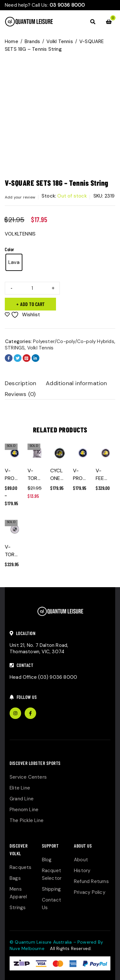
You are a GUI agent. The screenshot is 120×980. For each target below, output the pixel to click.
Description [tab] (20, 383)
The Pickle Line (27, 820)
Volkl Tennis (60, 41)
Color (10, 249)
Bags (15, 878)
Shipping (52, 889)
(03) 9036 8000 (58, 677)
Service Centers (28, 777)
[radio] (14, 262)
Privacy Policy (90, 892)
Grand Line (22, 799)
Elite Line (20, 788)
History (82, 871)
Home (12, 41)
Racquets (21, 867)
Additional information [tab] (76, 383)
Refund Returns (91, 881)
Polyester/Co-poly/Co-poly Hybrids (74, 341)
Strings (18, 908)
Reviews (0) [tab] (20, 394)
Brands (32, 41)
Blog (47, 860)
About (81, 860)
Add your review (20, 197)
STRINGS (15, 348)
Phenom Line (24, 810)
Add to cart (32, 304)
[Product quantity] (32, 288)
